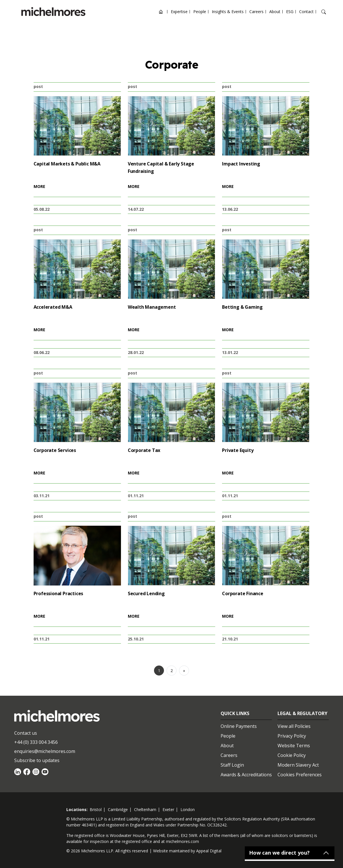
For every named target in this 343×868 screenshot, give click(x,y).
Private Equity (238, 450)
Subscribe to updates (37, 760)
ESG (290, 12)
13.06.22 (230, 209)
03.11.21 (42, 496)
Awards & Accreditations (246, 775)
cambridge (118, 809)
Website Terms (294, 746)
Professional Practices (58, 593)
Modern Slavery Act (298, 765)
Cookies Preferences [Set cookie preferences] (300, 775)
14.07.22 (136, 209)
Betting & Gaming (242, 307)
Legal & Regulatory (302, 713)
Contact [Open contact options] (306, 12)
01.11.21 (136, 496)
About (275, 12)
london (188, 809)
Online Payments (239, 726)
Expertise (179, 12)
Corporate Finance (243, 593)
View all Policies (294, 726)
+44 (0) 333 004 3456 (36, 742)
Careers (256, 12)
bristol (96, 809)
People (200, 12)
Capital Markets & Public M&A (67, 164)
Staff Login (232, 765)
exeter (168, 809)
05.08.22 (42, 209)
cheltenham (145, 809)
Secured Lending (146, 593)
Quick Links (235, 713)
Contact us (26, 733)
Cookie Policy (292, 755)
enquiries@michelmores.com (45, 751)
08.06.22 (42, 352)
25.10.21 (136, 639)
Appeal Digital (209, 851)
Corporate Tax (144, 450)
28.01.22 (136, 352)
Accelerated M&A (53, 307)
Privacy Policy (292, 736)
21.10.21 (230, 639)
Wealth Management (152, 307)
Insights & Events (228, 12)
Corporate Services (55, 450)
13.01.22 (230, 352)
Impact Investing (241, 164)
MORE (39, 186)
